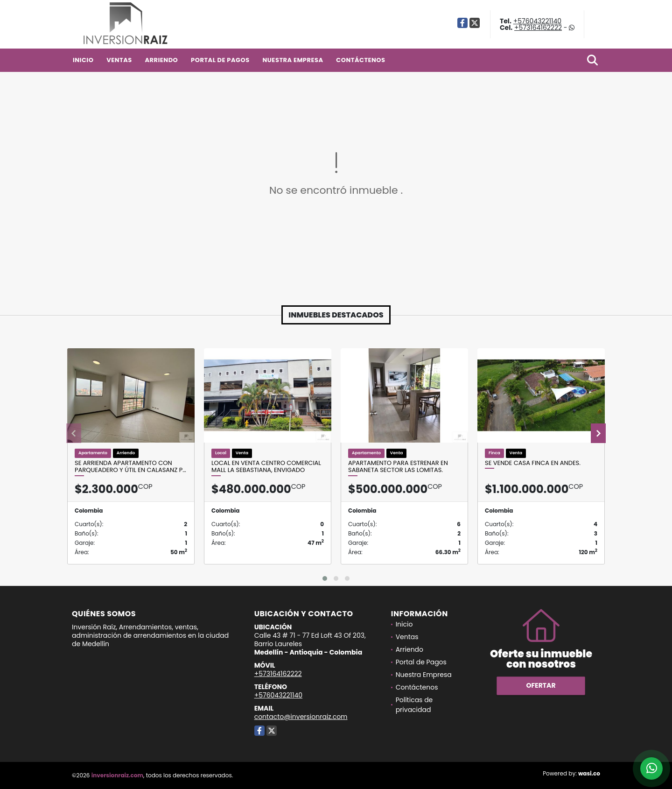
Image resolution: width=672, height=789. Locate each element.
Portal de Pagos (220, 60)
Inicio (83, 60)
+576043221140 (537, 21)
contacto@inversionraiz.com (301, 717)
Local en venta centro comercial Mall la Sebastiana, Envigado (266, 467)
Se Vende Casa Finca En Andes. (533, 463)
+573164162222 (538, 28)
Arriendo (161, 60)
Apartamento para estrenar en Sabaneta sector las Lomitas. (398, 467)
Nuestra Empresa (293, 60)
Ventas (119, 60)
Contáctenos (360, 60)
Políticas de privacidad (414, 705)
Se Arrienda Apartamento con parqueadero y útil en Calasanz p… (130, 467)
